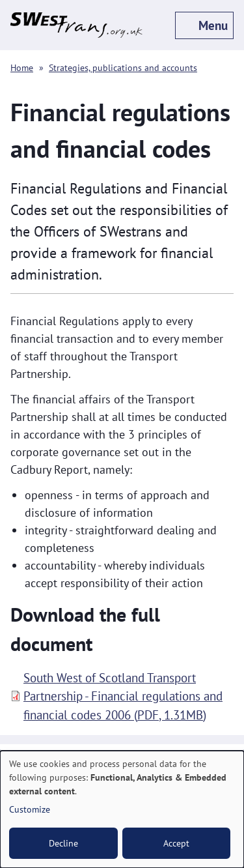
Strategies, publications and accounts (123, 67)
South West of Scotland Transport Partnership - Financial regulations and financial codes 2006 (123, 696)
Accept (176, 843)
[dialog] (122, 809)
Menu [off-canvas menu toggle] (213, 25)
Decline (63, 843)
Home (22, 67)
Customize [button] (30, 809)
